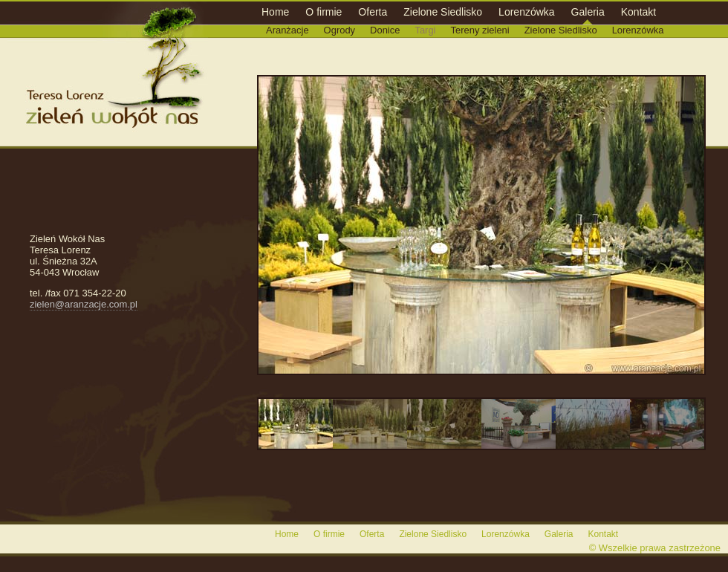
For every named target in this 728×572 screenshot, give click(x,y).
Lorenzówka (527, 12)
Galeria (588, 12)
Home (275, 12)
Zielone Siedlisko (443, 12)
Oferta (373, 12)
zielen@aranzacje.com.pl (84, 304)
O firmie (324, 12)
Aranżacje (287, 30)
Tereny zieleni (480, 30)
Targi (425, 30)
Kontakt (638, 12)
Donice (385, 30)
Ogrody (339, 30)
